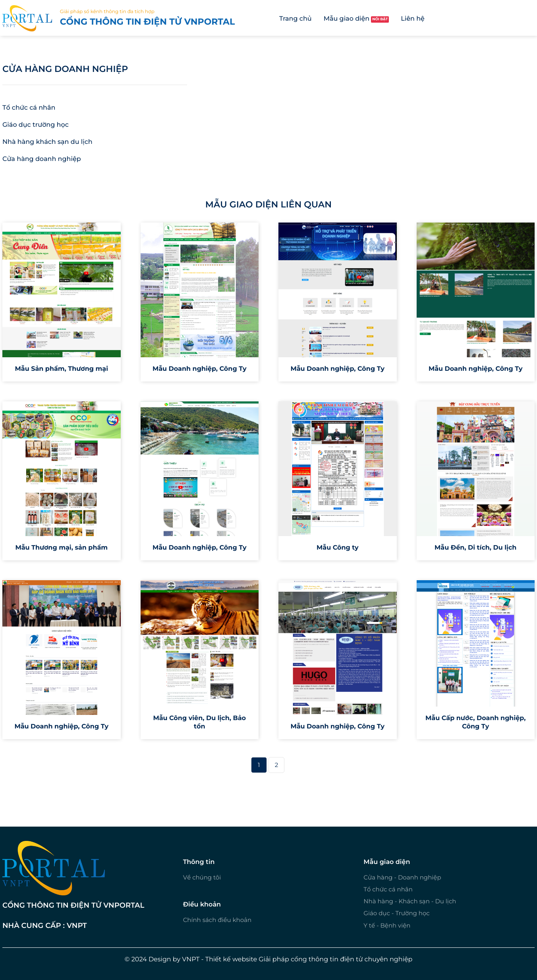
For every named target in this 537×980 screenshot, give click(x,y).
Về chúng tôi (202, 877)
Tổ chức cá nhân (388, 889)
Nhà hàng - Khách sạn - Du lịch (410, 901)
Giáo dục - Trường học (396, 913)
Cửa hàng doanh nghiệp (65, 69)
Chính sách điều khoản (217, 920)
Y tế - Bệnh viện (387, 925)
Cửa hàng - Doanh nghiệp (402, 877)
